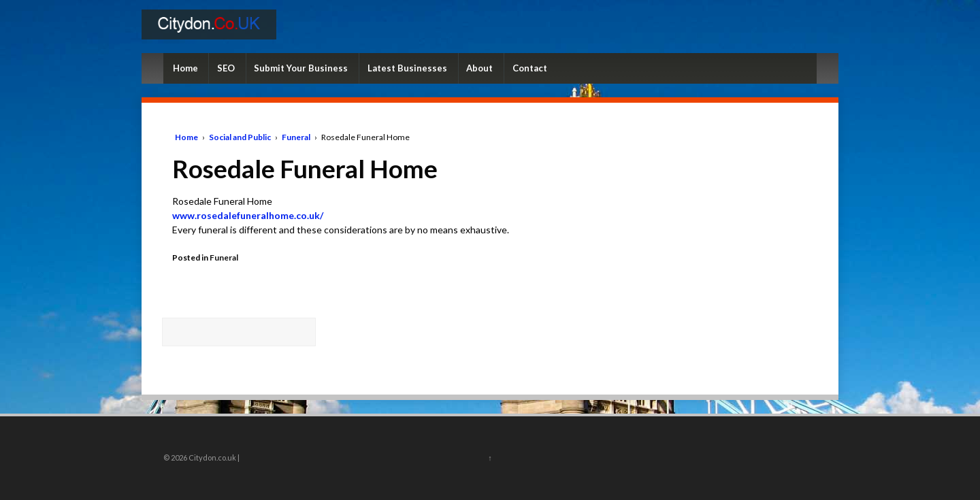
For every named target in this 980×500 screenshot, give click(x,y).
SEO (226, 68)
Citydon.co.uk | (213, 457)
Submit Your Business (301, 68)
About (479, 68)
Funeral (296, 137)
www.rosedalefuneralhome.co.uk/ (248, 215)
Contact (530, 68)
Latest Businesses (407, 68)
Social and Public (240, 137)
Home (185, 68)
